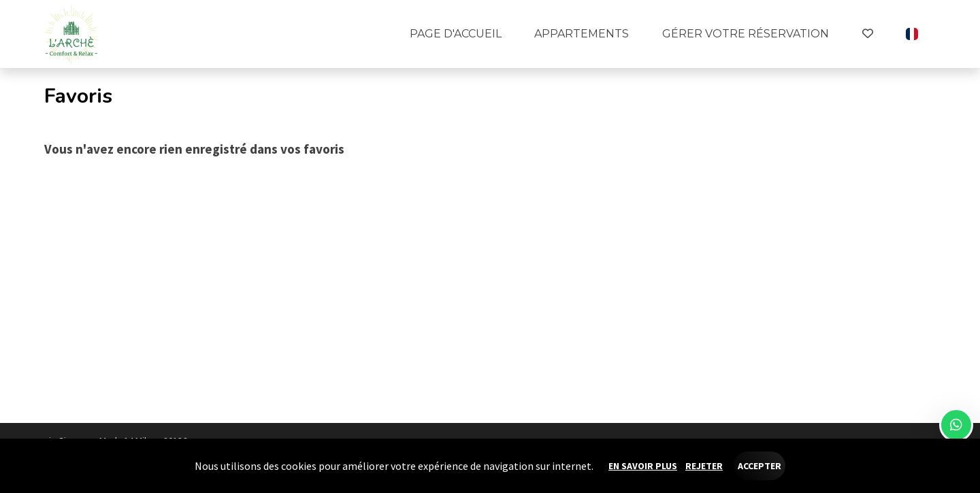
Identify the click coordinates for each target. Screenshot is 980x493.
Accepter (759, 466)
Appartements (582, 34)
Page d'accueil (456, 34)
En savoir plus (643, 466)
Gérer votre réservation (746, 34)
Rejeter (704, 466)
